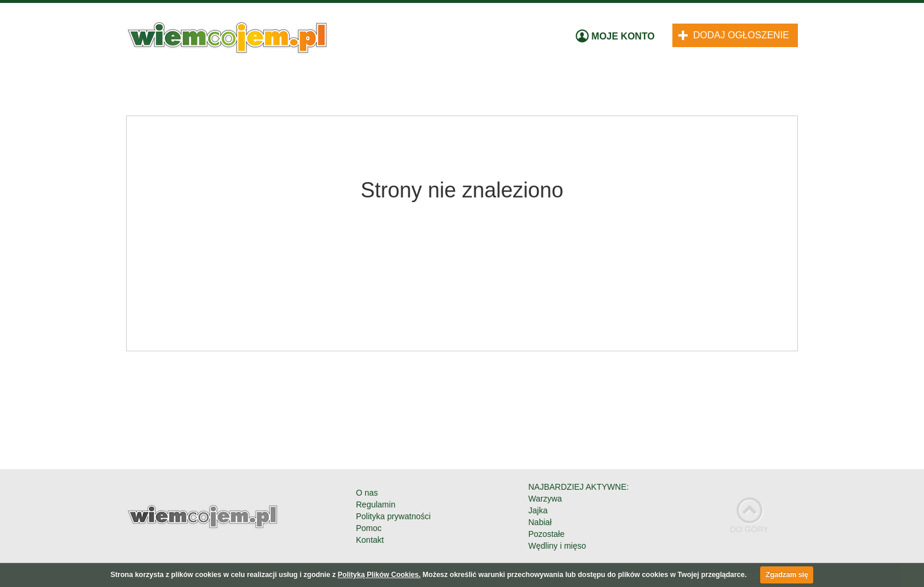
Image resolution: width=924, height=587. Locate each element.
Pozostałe (547, 534)
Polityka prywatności (393, 516)
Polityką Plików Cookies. (379, 575)
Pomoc (369, 528)
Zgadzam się (787, 575)
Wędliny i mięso (557, 546)
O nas (367, 493)
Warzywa (545, 499)
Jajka (538, 510)
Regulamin (376, 504)
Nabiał (540, 522)
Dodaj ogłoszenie (734, 35)
